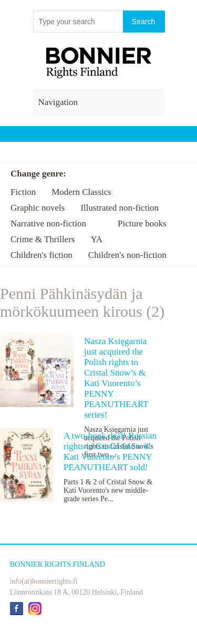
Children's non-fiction (127, 255)
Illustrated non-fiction (120, 208)
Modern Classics (81, 192)
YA (96, 239)
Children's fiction (42, 255)
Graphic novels (38, 208)
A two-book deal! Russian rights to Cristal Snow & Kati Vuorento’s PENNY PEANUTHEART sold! (110, 451)
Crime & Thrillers (43, 239)
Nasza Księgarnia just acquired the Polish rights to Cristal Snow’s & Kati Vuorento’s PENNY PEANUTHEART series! (116, 378)
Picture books (142, 224)
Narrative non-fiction (48, 224)
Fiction (23, 192)
